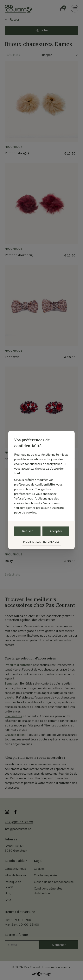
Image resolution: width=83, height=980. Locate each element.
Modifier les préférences (41, 542)
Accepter (56, 531)
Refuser (27, 531)
